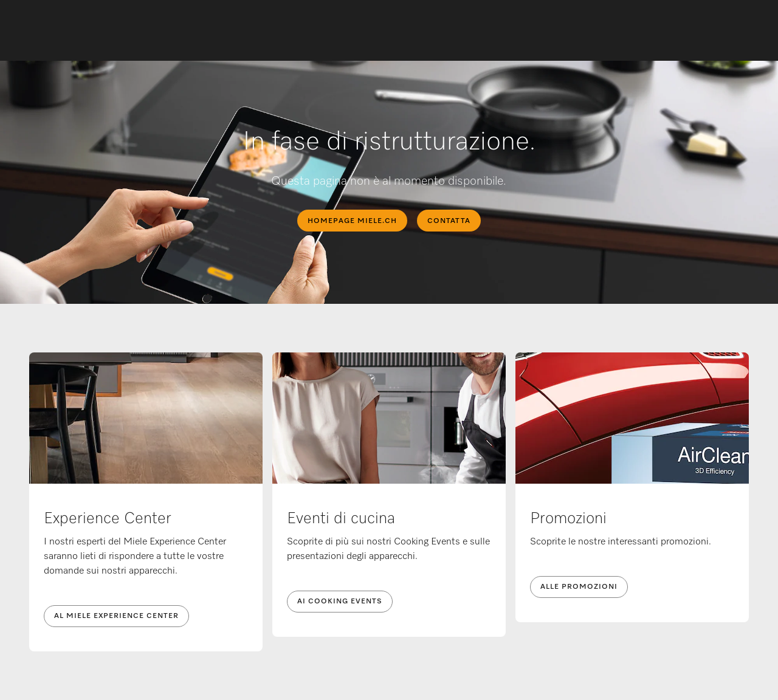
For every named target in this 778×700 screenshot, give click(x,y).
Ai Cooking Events (340, 602)
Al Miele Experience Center (116, 616)
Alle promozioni (579, 587)
